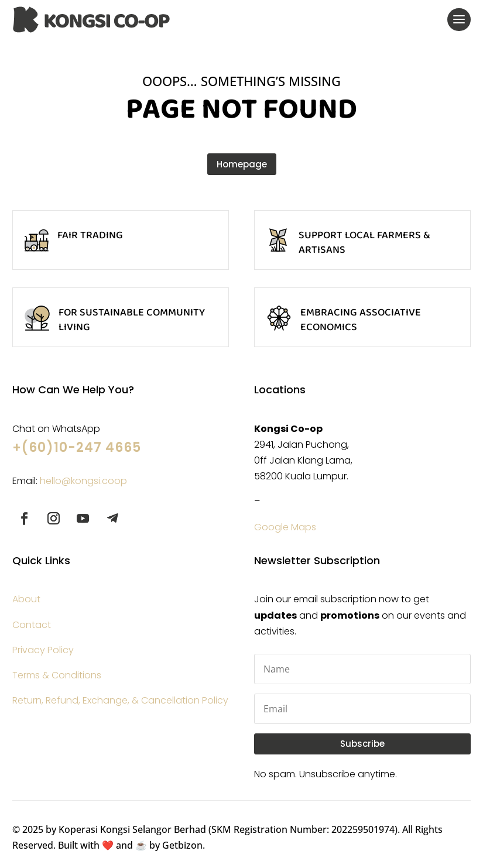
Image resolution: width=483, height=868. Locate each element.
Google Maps (285, 527)
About (26, 599)
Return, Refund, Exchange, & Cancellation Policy (120, 700)
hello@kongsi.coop (83, 481)
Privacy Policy (43, 650)
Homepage (242, 164)
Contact (32, 625)
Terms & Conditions (57, 675)
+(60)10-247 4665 (77, 447)
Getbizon (182, 845)
